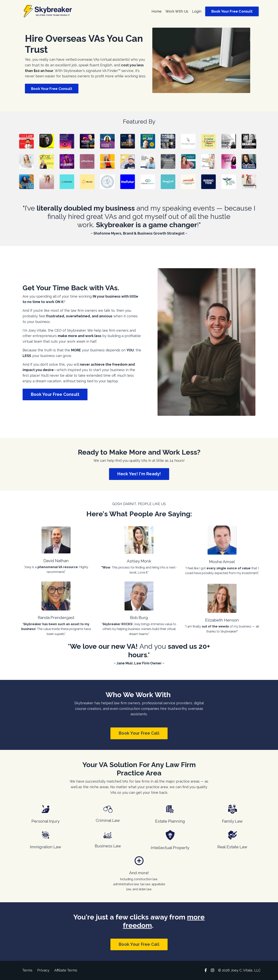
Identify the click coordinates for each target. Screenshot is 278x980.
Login (197, 11)
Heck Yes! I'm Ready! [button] (139, 474)
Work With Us (177, 11)
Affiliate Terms (66, 970)
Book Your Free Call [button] (139, 733)
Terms (27, 970)
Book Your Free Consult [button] (232, 12)
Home (156, 11)
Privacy (43, 970)
